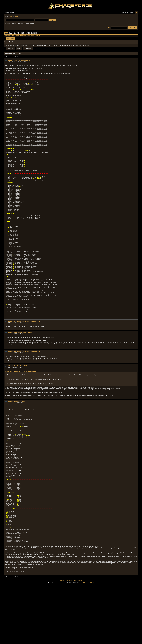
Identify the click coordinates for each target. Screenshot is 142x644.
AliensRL (11, 361)
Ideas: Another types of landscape (24, 372)
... (11, 57)
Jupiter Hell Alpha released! (18, 28)
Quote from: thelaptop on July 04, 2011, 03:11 (21, 411)
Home (6, 33)
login (11, 16)
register (16, 16)
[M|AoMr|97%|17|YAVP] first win (22, 60)
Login (28, 33)
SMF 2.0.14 (63, 638)
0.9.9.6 (10, 60)
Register (34, 33)
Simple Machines (78, 638)
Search (17, 33)
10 (12, 57)
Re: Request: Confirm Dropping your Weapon (27, 361)
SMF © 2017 (70, 638)
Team (22, 33)
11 (14, 57)
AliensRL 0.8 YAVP (19, 441)
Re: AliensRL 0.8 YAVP (21, 406)
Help (11, 33)
